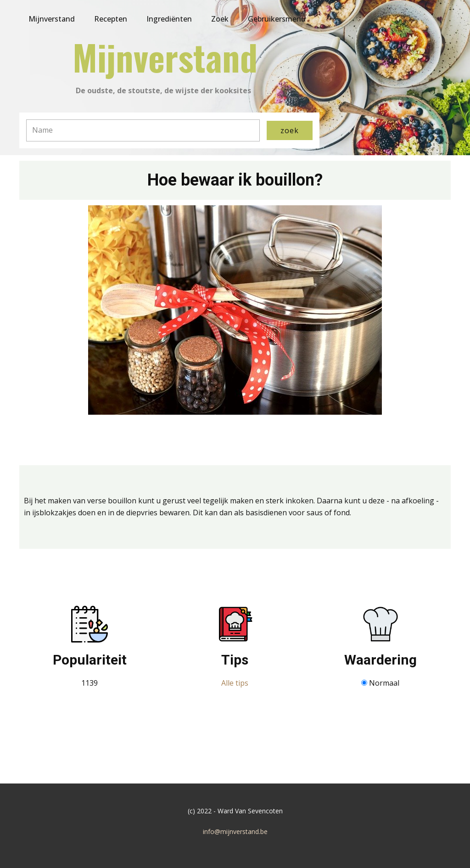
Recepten (111, 19)
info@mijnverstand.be (235, 831)
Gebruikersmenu (277, 19)
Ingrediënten (169, 19)
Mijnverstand (52, 19)
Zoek (220, 19)
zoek (290, 130)
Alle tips (235, 683)
